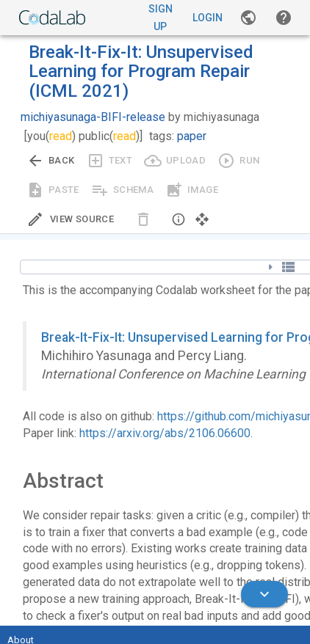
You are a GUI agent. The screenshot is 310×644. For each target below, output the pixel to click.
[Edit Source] (70, 219)
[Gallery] (248, 18)
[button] (284, 18)
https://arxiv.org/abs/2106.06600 (165, 433)
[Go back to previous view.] (51, 161)
